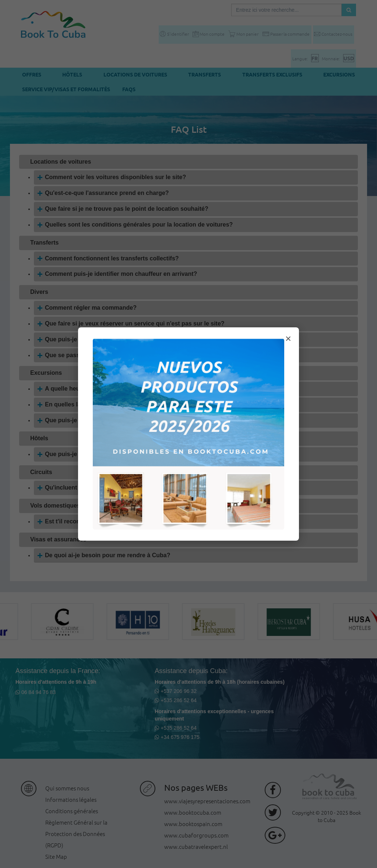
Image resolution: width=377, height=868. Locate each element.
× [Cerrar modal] (288, 339)
